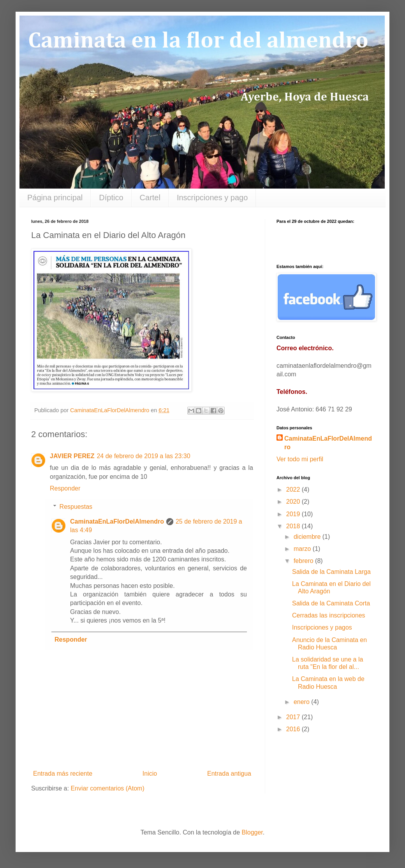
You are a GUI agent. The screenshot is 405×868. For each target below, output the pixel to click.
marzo (303, 549)
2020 (294, 502)
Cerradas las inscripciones (329, 615)
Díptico (111, 198)
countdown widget (325, 240)
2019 (294, 514)
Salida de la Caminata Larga (331, 572)
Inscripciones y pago (212, 198)
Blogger (252, 832)
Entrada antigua (229, 774)
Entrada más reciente (63, 774)
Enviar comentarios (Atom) (107, 788)
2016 (294, 729)
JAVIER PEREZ (72, 456)
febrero (304, 561)
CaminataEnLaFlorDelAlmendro (117, 521)
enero (302, 702)
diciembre (308, 537)
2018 (294, 526)
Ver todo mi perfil (300, 459)
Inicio (150, 774)
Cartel (150, 198)
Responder (65, 488)
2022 (294, 490)
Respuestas (76, 507)
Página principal (55, 198)
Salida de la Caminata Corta (331, 603)
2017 (294, 717)
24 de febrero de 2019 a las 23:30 (143, 456)
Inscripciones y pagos (322, 627)
